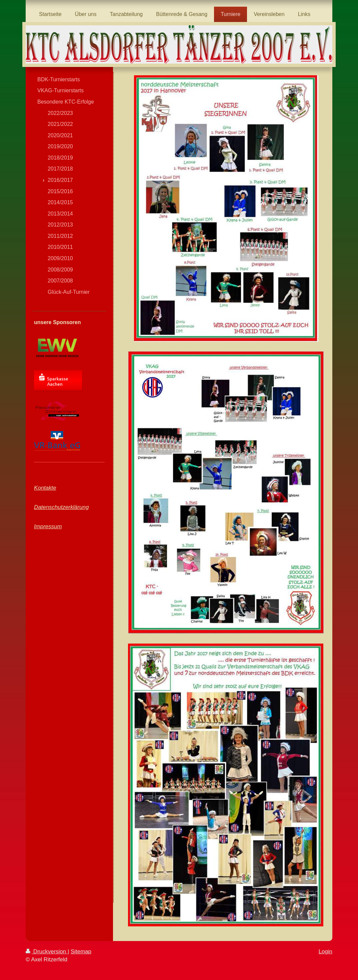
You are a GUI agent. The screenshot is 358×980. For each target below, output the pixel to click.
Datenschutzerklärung (61, 507)
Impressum (48, 526)
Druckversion (47, 952)
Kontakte (45, 488)
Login (325, 952)
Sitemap (81, 952)
